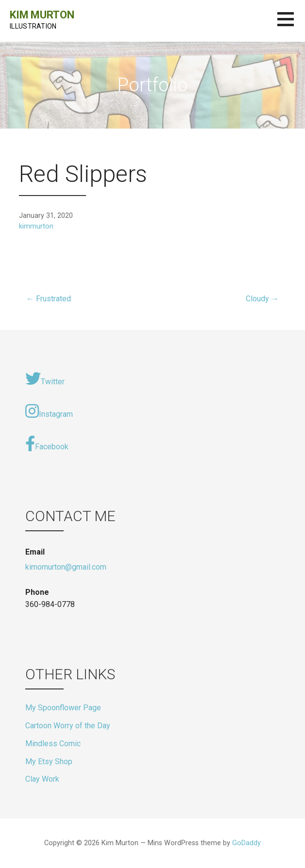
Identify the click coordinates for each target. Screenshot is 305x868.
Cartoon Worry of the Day (68, 726)
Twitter (45, 378)
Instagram (49, 411)
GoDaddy (246, 843)
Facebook (47, 443)
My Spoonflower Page (63, 708)
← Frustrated (49, 299)
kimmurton (36, 226)
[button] (291, 25)
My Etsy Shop (49, 762)
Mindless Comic (53, 744)
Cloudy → (262, 299)
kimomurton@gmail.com (66, 567)
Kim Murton (42, 15)
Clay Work (42, 779)
